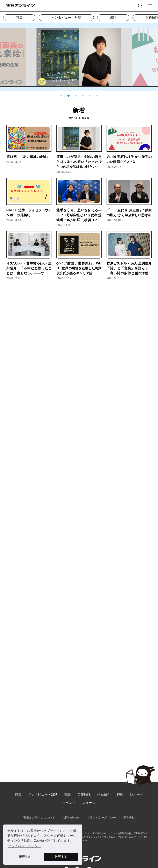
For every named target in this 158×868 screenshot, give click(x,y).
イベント (69, 803)
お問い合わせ (71, 818)
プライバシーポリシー (101, 818)
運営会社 (129, 818)
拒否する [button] (25, 857)
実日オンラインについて (39, 818)
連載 (120, 794)
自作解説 (84, 794)
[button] (61, 96)
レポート (137, 794)
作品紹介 (104, 794)
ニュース (89, 803)
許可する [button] (61, 857)
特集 (19, 18)
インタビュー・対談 (66, 18)
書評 (113, 18)
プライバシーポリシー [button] (24, 846)
